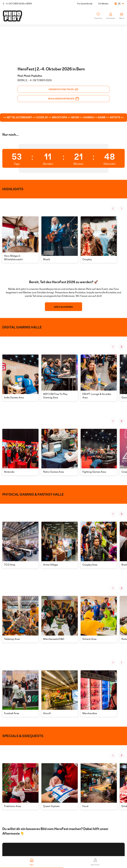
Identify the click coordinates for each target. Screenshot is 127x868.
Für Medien (104, 4)
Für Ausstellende (85, 4)
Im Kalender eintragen (64, 99)
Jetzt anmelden (63, 307)
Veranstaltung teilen (63, 89)
